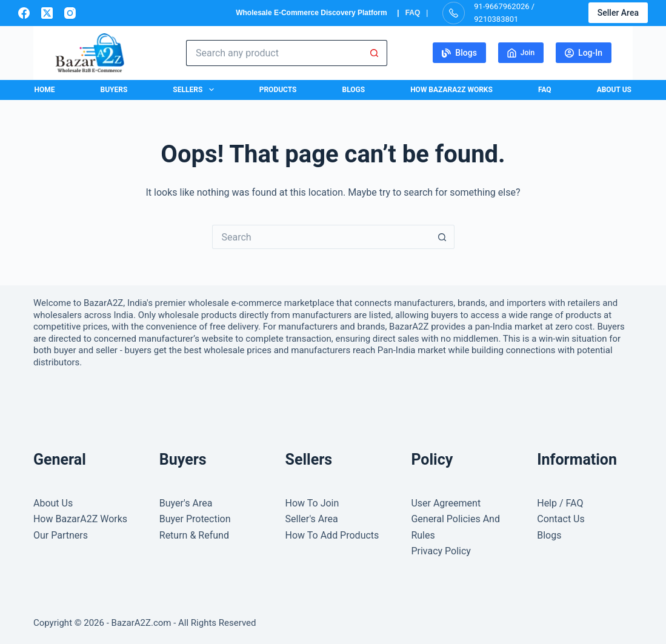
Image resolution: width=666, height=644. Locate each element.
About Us (614, 90)
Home (45, 90)
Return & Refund (194, 535)
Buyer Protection (195, 519)
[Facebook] (24, 13)
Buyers (114, 90)
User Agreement (446, 503)
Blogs (459, 53)
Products (278, 90)
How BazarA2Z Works (451, 90)
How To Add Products (332, 535)
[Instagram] (70, 13)
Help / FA (557, 503)
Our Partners (61, 535)
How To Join (312, 503)
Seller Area (618, 13)
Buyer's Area (186, 503)
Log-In (584, 53)
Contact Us (561, 519)
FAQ (413, 13)
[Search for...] (274, 53)
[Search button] (374, 53)
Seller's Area (312, 519)
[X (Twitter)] (47, 13)
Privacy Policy (441, 551)
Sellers (195, 90)
